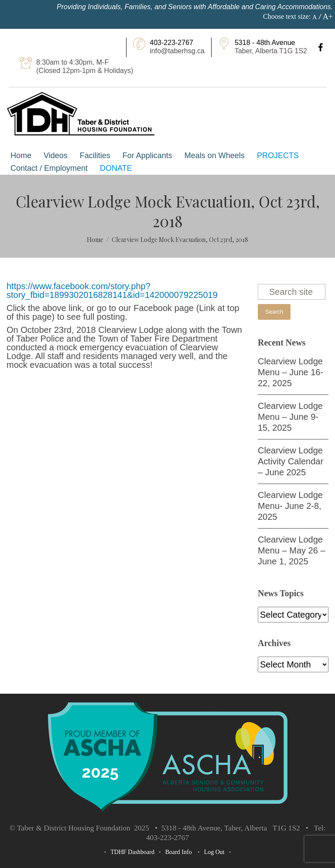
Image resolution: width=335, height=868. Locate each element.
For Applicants (147, 156)
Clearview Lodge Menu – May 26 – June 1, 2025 (292, 550)
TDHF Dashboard (132, 852)
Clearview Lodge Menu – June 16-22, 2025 (291, 372)
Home (21, 156)
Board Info (179, 852)
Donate (116, 168)
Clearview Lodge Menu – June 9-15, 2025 (290, 417)
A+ (328, 17)
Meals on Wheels (215, 156)
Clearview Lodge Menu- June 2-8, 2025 (290, 506)
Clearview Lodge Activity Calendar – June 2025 (291, 461)
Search (274, 312)
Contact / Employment (49, 168)
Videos (56, 156)
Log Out (214, 852)
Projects (278, 156)
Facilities (95, 156)
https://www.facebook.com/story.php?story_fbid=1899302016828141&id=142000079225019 (112, 290)
